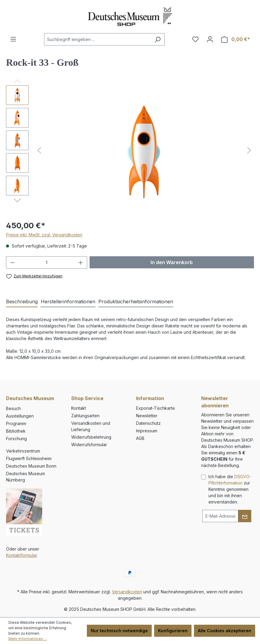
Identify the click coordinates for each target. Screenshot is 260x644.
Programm (16, 423)
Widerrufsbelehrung (91, 437)
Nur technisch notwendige (119, 631)
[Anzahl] (47, 262)
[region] (130, 150)
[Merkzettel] (195, 39)
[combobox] (97, 39)
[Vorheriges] (39, 150)
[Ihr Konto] (210, 39)
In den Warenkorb (172, 262)
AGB (140, 438)
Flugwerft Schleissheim (29, 458)
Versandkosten (127, 592)
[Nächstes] (249, 150)
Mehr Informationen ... (28, 639)
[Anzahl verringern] (12, 262)
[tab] (22, 302)
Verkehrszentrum (23, 451)
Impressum (147, 431)
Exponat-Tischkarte (155, 408)
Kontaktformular (21, 555)
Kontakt (79, 408)
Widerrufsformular (89, 445)
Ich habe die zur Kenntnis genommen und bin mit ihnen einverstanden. (230, 489)
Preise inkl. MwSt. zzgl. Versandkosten (44, 235)
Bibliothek (16, 431)
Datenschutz (148, 423)
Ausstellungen (20, 416)
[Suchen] (158, 39)
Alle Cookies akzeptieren (225, 631)
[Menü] (13, 39)
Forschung (16, 439)
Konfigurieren (173, 631)
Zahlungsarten (85, 416)
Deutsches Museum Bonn (31, 466)
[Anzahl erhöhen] (81, 262)
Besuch (13, 408)
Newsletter (147, 416)
